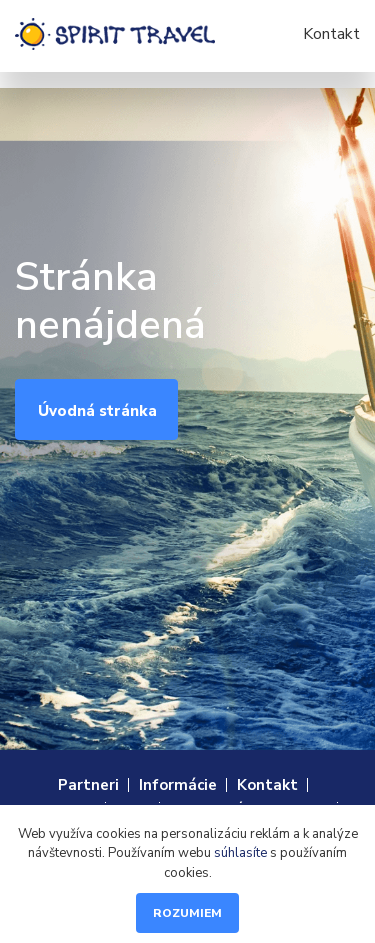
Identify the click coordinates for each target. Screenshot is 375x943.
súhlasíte (240, 853)
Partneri (88, 785)
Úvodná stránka (97, 411)
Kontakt (331, 34)
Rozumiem (187, 913)
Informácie (178, 785)
